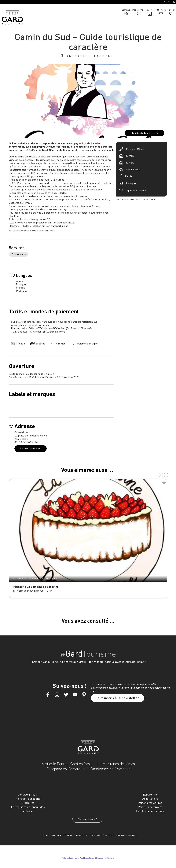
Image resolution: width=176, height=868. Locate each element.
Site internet (133, 170)
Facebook (130, 176)
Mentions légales (101, 835)
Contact (69, 835)
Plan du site (83, 835)
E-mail (130, 156)
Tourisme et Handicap (51, 835)
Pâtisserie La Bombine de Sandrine (36, 587)
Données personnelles (125, 835)
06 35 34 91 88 (135, 149)
